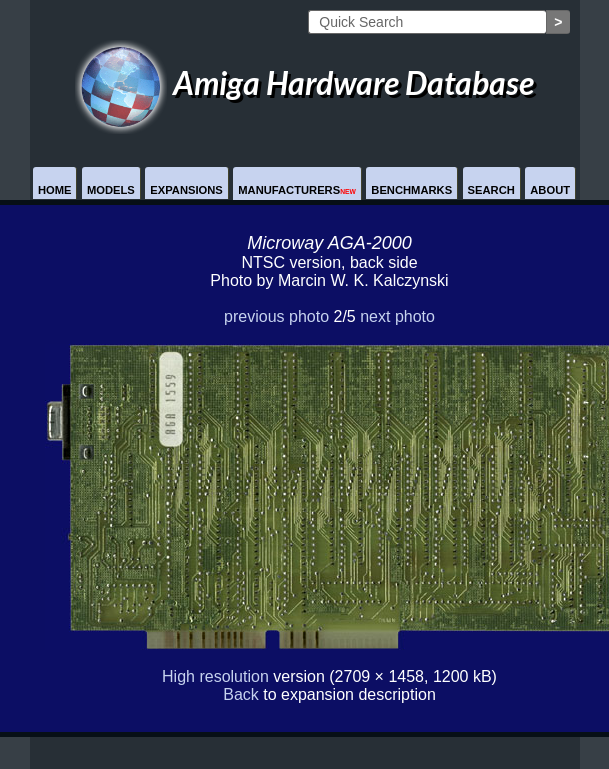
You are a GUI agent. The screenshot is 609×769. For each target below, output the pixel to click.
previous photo (276, 316)
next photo (397, 316)
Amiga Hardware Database (305, 82)
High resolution (215, 676)
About (550, 190)
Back (241, 694)
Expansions (186, 190)
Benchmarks (411, 190)
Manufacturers (297, 190)
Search (491, 190)
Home (55, 190)
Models (111, 190)
